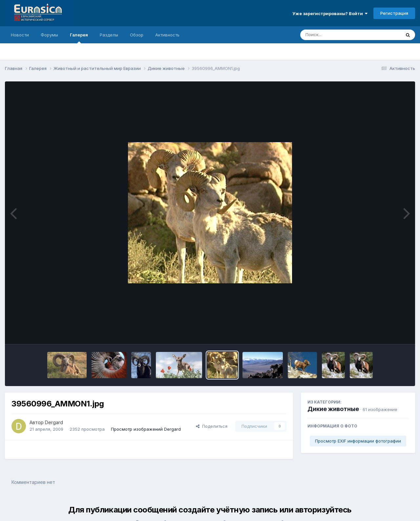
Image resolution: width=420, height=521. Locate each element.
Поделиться (212, 426)
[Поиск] (338, 35)
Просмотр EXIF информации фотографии (358, 441)
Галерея (79, 38)
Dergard (54, 422)
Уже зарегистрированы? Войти (330, 13)
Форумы (49, 35)
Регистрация (394, 13)
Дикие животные (333, 409)
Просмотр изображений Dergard (146, 429)
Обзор (137, 35)
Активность (167, 35)
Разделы (109, 35)
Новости (20, 35)
